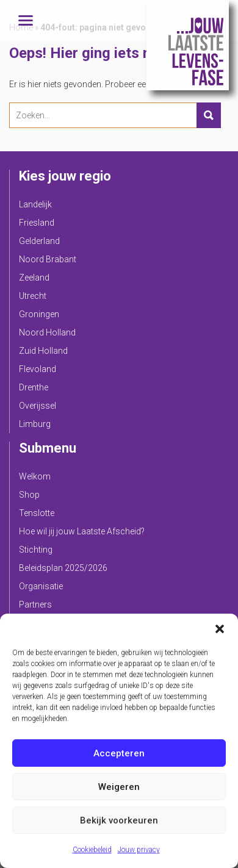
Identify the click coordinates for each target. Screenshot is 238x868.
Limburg (35, 424)
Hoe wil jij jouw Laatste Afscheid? (82, 531)
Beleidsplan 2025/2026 (63, 568)
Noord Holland (47, 332)
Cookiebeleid (92, 850)
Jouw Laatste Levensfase (188, 45)
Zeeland (34, 278)
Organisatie (41, 586)
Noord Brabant (48, 259)
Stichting (36, 550)
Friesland (37, 223)
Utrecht (33, 296)
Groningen (39, 314)
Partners (35, 604)
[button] (220, 629)
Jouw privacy (139, 850)
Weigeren (119, 787)
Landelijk (35, 204)
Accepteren (119, 753)
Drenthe (34, 387)
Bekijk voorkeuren (119, 820)
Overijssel (38, 406)
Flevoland (38, 369)
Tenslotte (37, 513)
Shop (29, 495)
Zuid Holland (43, 351)
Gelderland (39, 241)
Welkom (35, 476)
